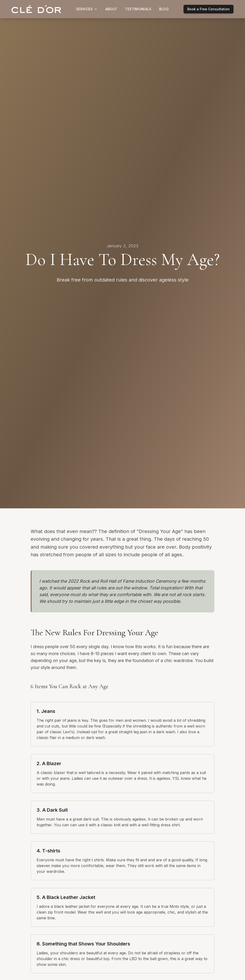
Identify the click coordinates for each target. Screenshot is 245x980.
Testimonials (138, 9)
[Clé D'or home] (36, 9)
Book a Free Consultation (209, 9)
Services (87, 9)
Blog (164, 9)
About (111, 9)
